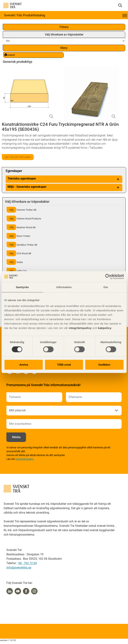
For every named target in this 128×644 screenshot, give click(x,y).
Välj (11, 210)
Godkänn (104, 365)
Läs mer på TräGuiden (18, 157)
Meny (64, 48)
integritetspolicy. (25, 459)
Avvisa (24, 365)
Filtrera (64, 27)
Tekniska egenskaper (64, 179)
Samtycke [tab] (22, 287)
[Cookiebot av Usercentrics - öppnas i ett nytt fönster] (108, 277)
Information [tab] (64, 287)
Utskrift (10, 55)
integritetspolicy (80, 328)
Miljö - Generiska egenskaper (64, 187)
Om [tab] (106, 287)
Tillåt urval (64, 365)
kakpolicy (105, 328)
